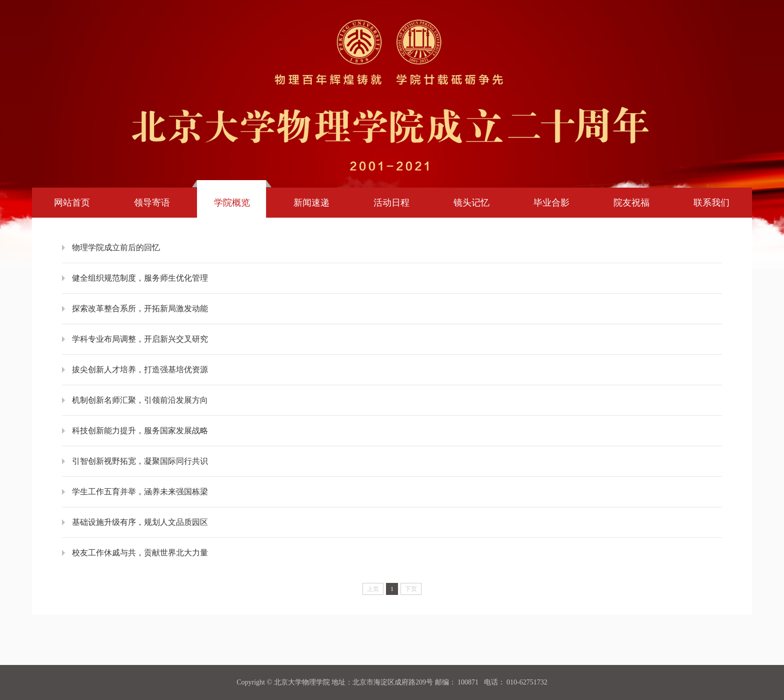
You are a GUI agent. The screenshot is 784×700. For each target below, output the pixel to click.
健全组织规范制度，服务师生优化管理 (140, 278)
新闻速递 (311, 203)
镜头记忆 (471, 203)
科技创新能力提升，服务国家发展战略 (140, 431)
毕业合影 (551, 203)
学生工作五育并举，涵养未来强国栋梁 (140, 492)
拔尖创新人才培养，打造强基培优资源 (140, 370)
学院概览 (232, 203)
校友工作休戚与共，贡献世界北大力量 (140, 553)
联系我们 (711, 203)
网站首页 (72, 203)
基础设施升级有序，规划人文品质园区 (140, 522)
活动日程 (391, 203)
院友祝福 (631, 203)
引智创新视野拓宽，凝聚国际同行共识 (140, 461)
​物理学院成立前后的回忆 (116, 247)
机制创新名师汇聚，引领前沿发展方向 (140, 400)
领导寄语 (152, 203)
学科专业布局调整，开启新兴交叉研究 (140, 339)
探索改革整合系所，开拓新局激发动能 (140, 308)
